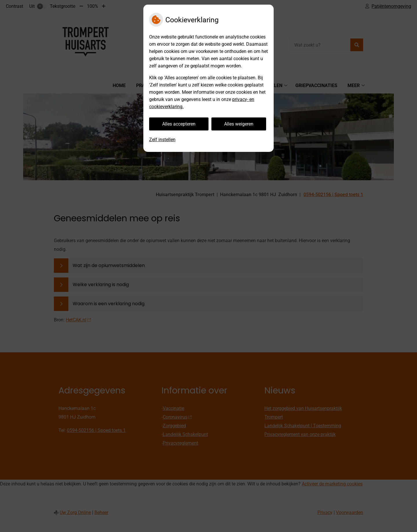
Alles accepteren (179, 124)
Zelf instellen (162, 140)
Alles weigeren (239, 124)
